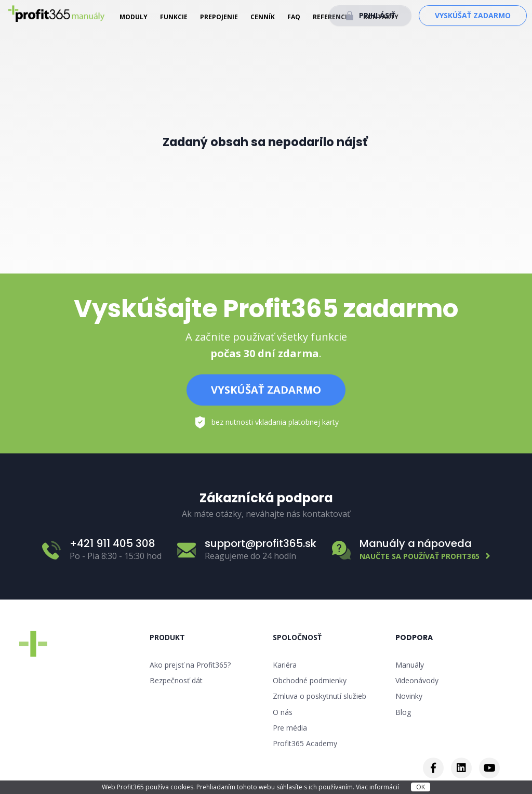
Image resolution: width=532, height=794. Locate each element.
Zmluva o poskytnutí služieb (320, 696)
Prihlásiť (377, 15)
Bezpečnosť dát (176, 680)
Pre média (290, 728)
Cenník (263, 17)
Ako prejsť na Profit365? (190, 665)
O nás (283, 712)
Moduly (134, 17)
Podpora (414, 637)
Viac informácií (378, 787)
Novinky (409, 696)
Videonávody (417, 680)
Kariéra (285, 665)
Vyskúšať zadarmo (473, 15)
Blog (403, 712)
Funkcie (174, 17)
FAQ (294, 17)
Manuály (410, 665)
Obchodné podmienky (310, 680)
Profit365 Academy (305, 743)
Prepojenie (219, 17)
